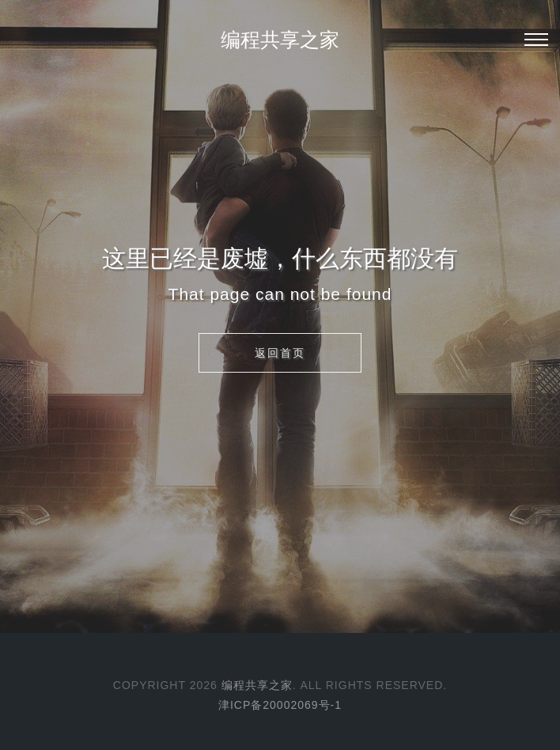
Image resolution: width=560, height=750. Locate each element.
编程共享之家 (280, 40)
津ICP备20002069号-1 (280, 705)
